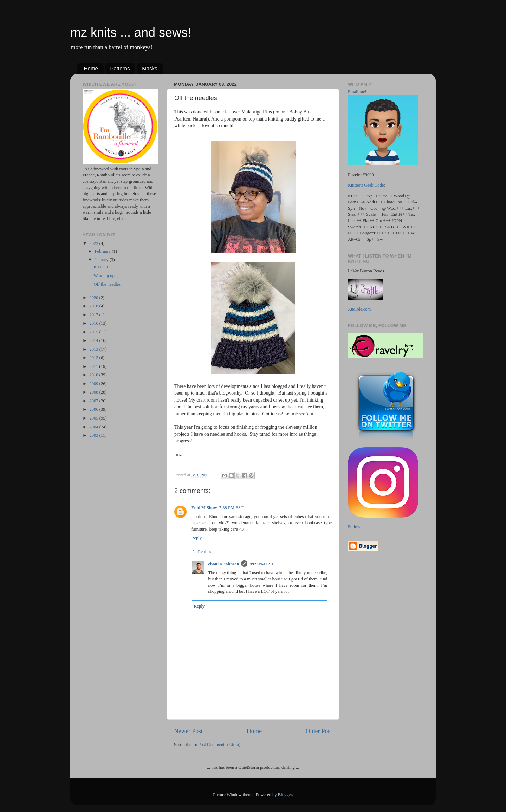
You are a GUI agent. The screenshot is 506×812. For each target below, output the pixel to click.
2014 (94, 340)
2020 (94, 298)
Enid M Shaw (204, 508)
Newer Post (188, 731)
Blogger (285, 795)
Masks (150, 68)
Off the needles (107, 284)
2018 (94, 306)
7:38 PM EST (231, 508)
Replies (205, 551)
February (103, 251)
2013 (94, 349)
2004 (94, 427)
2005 (94, 418)
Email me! (357, 92)
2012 (94, 358)
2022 (94, 243)
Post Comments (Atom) (219, 745)
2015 (94, 332)
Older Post (319, 731)
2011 (94, 366)
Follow (354, 527)
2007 (94, 401)
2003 (94, 435)
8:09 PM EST (262, 564)
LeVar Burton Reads (366, 271)
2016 (94, 323)
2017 (94, 315)
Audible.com (359, 309)
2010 (94, 375)
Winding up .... (107, 276)
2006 (94, 409)
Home (91, 68)
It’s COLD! (104, 267)
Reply (196, 538)
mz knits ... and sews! (131, 33)
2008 (94, 392)
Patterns (120, 68)
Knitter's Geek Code (366, 185)
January (102, 260)
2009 (94, 384)
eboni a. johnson (224, 564)
